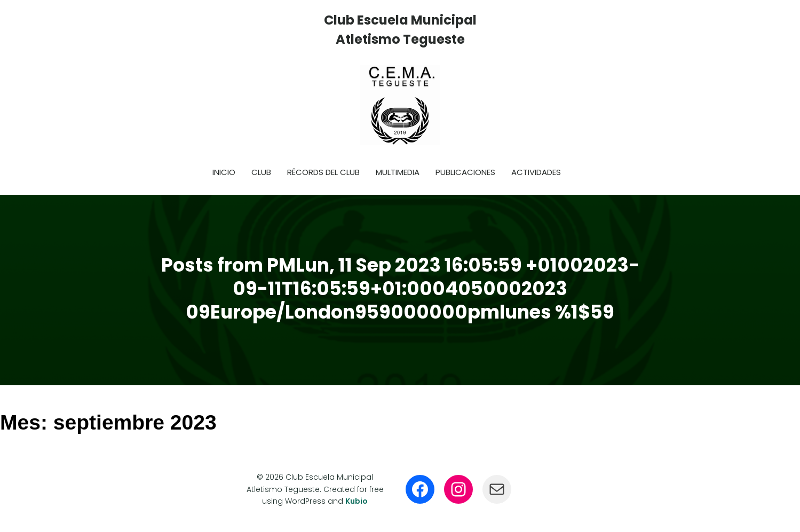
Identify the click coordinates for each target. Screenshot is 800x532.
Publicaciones (465, 172)
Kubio (357, 501)
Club (261, 172)
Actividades (536, 172)
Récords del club (323, 172)
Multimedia (398, 172)
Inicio (224, 172)
